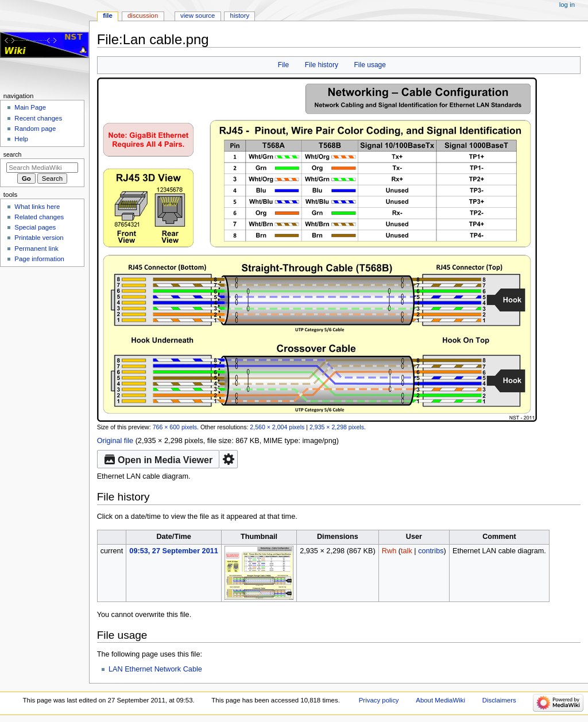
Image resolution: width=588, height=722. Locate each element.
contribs (431, 551)
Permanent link (36, 249)
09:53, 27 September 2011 (173, 551)
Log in (567, 5)
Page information (39, 259)
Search (13, 154)
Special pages (35, 227)
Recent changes (38, 118)
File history (322, 65)
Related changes (39, 217)
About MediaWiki (440, 700)
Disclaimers (499, 700)
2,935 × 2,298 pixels (337, 427)
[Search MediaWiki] (42, 168)
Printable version (39, 238)
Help (21, 139)
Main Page (30, 107)
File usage (370, 65)
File (283, 65)
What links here (37, 207)
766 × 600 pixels (175, 427)
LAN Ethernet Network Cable (155, 669)
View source (198, 15)
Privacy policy (379, 700)
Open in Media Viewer (158, 459)
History (240, 15)
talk (407, 551)
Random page (35, 129)
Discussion (143, 15)
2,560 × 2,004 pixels (277, 427)
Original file (115, 441)
